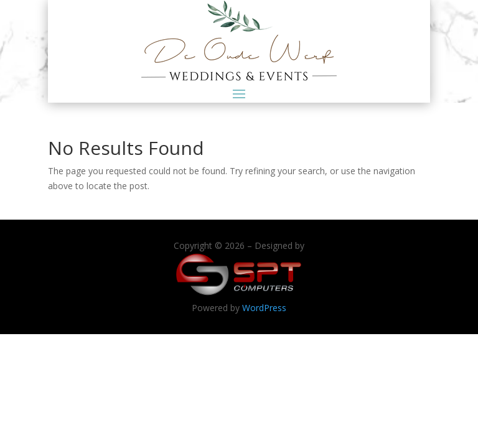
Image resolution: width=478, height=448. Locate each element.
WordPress (264, 308)
